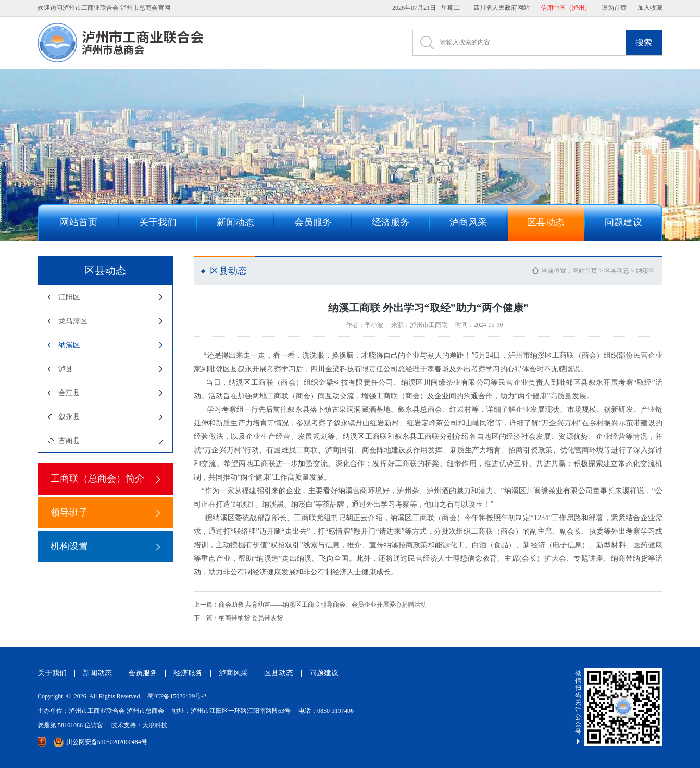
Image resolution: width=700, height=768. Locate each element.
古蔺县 (69, 441)
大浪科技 (155, 725)
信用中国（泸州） (566, 8)
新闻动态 (97, 673)
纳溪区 (69, 345)
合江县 (69, 393)
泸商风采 (233, 673)
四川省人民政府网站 (502, 8)
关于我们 (52, 673)
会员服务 (143, 673)
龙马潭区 (73, 321)
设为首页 (614, 8)
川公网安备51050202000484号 (101, 742)
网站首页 (585, 271)
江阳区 (69, 297)
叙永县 (69, 417)
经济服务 (188, 673)
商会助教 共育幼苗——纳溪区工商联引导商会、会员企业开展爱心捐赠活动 (310, 605)
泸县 (66, 369)
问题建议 (324, 673)
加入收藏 (650, 8)
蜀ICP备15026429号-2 (177, 696)
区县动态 (617, 271)
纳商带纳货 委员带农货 (238, 618)
